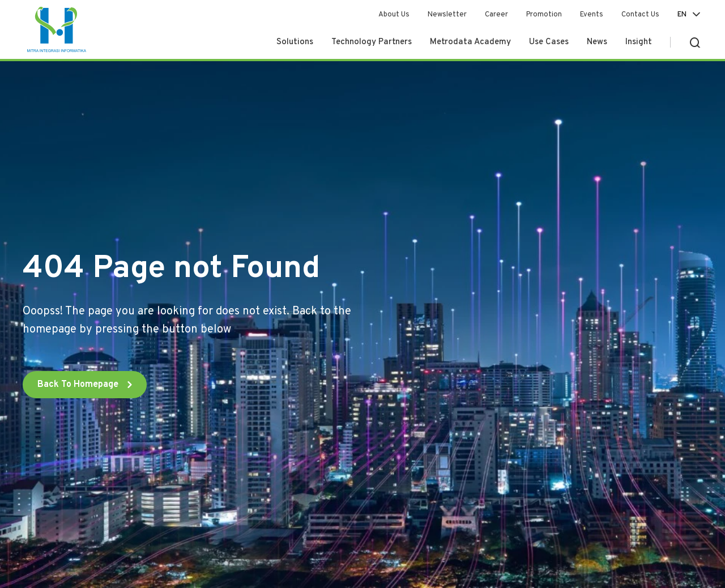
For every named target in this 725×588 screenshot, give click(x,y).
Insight (639, 42)
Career (496, 15)
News (597, 42)
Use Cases (549, 42)
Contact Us (640, 15)
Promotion (544, 15)
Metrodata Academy (470, 42)
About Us (394, 15)
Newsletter (447, 15)
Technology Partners (372, 42)
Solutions (295, 42)
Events (592, 15)
